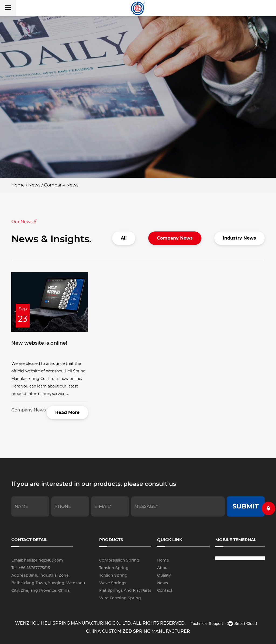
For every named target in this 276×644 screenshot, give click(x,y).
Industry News (239, 238)
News (34, 185)
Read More (67, 412)
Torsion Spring (113, 575)
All (124, 238)
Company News (175, 238)
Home (18, 185)
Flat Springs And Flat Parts (125, 590)
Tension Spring (114, 568)
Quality (164, 575)
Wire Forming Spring (120, 598)
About (163, 568)
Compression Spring (119, 560)
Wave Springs (113, 583)
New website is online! (39, 343)
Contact (165, 590)
